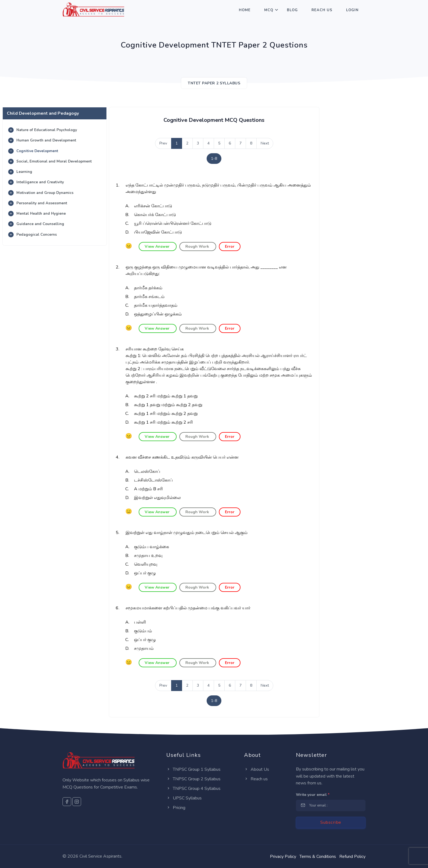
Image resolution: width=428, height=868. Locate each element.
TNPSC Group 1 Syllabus (193, 769)
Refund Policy (352, 857)
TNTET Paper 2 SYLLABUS (214, 83)
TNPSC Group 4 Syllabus (193, 789)
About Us (257, 769)
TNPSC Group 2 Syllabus (193, 779)
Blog (292, 10)
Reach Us (322, 10)
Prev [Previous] (163, 143)
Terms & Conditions (318, 857)
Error (230, 246)
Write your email (313, 795)
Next (265, 143)
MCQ (269, 10)
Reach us (256, 779)
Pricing (176, 808)
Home (245, 10)
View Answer (158, 246)
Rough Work (198, 246)
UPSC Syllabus (184, 798)
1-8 (214, 159)
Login (352, 10)
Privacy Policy (283, 857)
